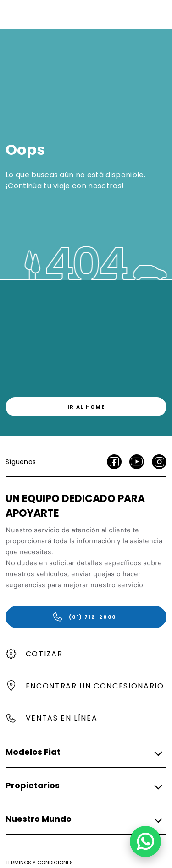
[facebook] (114, 462)
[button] (83, 753)
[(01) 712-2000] (86, 617)
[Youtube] (137, 462)
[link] (86, 407)
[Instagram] (159, 462)
